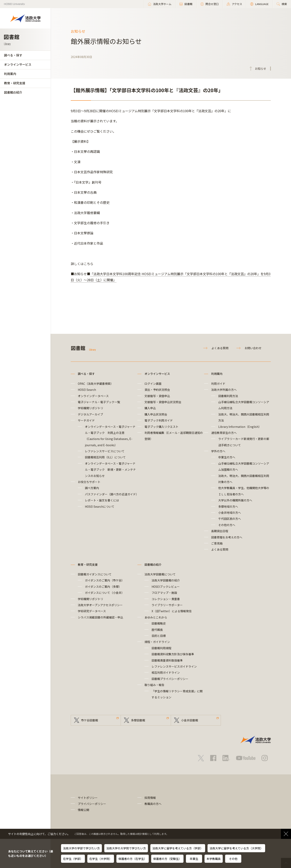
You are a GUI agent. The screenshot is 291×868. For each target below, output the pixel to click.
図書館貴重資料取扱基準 (167, 660)
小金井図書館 (190, 720)
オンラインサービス (18, 64)
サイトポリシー (88, 798)
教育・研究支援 (15, 83)
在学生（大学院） (101, 859)
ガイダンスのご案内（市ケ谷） (105, 580)
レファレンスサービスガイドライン (174, 666)
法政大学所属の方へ (224, 390)
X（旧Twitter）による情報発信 (172, 611)
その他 (233, 859)
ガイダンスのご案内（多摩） (103, 587)
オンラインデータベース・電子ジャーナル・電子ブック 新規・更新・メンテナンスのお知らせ (110, 470)
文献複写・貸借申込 (157, 396)
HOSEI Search (87, 390)
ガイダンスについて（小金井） (105, 593)
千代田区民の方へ (230, 519)
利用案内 (10, 74)
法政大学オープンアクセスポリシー (100, 605)
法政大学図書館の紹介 (166, 580)
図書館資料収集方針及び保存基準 (173, 654)
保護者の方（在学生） (133, 859)
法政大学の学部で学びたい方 (81, 848)
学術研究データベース (92, 611)
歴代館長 (157, 630)
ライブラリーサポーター (167, 605)
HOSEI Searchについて (100, 506)
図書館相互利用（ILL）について (105, 457)
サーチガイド (86, 420)
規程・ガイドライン (157, 642)
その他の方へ (227, 525)
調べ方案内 (92, 488)
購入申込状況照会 (156, 414)
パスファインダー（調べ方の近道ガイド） (112, 494)
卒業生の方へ (227, 457)
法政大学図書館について (160, 574)
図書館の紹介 (13, 92)
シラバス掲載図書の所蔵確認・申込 (100, 617)
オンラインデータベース (93, 396)
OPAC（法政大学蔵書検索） (96, 384)
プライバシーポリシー (92, 804)
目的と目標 (159, 636)
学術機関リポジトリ (91, 408)
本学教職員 (214, 859)
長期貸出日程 (220, 531)
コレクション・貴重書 (166, 599)
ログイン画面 (153, 384)
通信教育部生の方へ (224, 433)
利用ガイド (218, 384)
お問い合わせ (253, 348)
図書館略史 (159, 623)
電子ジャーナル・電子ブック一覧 (99, 402)
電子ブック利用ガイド (159, 420)
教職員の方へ (153, 804)
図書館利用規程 (161, 648)
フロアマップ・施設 (164, 593)
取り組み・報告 (154, 685)
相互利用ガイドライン (166, 672)
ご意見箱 (217, 543)
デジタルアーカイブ (90, 414)
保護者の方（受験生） (167, 859)
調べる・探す (13, 55)
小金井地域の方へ (230, 513)
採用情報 (150, 798)
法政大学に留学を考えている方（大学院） (236, 848)
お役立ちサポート (89, 482)
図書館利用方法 (228, 396)
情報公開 (83, 810)
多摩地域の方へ (228, 506)
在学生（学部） (73, 859)
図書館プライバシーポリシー (170, 679)
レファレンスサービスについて (105, 451)
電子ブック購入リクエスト (161, 427)
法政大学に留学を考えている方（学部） (178, 848)
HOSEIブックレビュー (166, 587)
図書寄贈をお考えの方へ (227, 537)
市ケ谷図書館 (90, 720)
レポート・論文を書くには (102, 500)
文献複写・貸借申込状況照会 (163, 402)
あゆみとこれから (156, 617)
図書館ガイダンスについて (95, 574)
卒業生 (194, 859)
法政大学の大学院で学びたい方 (126, 848)
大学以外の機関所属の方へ (235, 500)
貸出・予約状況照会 (157, 390)
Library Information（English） (240, 427)
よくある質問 (220, 348)
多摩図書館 (138, 720)
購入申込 (150, 408)
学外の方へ (218, 451)
